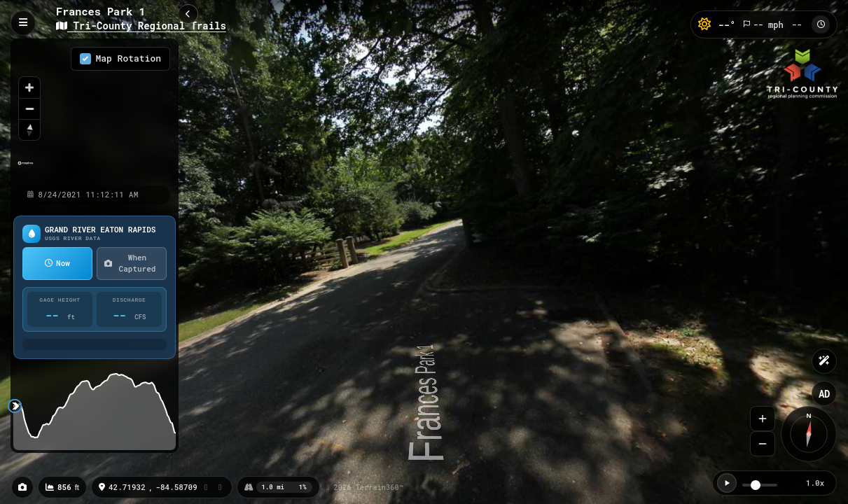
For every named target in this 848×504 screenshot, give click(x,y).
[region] (95, 111)
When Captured (130, 263)
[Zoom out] (29, 108)
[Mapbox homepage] (26, 169)
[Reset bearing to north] (29, 129)
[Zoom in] (29, 87)
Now (57, 263)
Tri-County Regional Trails (141, 26)
